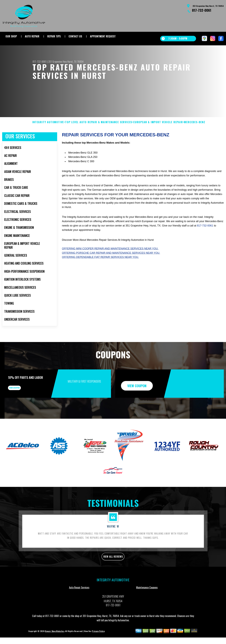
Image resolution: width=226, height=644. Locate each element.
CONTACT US (75, 36)
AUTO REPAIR (32, 36)
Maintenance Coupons (147, 608)
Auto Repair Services (79, 608)
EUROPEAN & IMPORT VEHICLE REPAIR (158, 136)
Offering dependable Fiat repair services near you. (100, 271)
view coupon (24, 404)
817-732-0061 (202, 10)
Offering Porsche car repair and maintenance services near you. (111, 267)
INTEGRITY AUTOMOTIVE (48, 136)
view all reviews (113, 576)
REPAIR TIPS (54, 36)
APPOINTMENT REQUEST (103, 36)
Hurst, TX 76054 (75, 62)
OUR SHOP (11, 36)
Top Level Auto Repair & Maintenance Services (99, 136)
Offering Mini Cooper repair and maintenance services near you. (110, 263)
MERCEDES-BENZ (195, 136)
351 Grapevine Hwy (57, 62)
